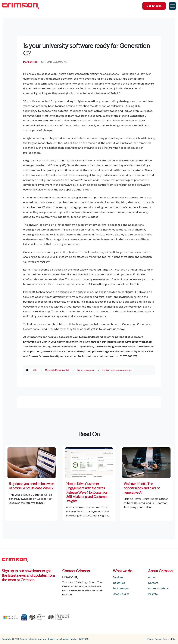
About (152, 577)
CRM (35, 370)
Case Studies (121, 594)
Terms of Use (170, 639)
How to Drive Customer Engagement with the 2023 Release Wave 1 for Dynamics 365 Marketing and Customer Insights (87, 492)
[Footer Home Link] (15, 559)
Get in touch (153, 6)
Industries (119, 583)
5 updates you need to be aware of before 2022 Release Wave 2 (32, 486)
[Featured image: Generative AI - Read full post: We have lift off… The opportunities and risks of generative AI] (146, 462)
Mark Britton (30, 62)
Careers (153, 583)
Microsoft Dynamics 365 (57, 370)
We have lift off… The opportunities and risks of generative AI (142, 488)
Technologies (121, 588)
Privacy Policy (154, 639)
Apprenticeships (158, 588)
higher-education (86, 370)
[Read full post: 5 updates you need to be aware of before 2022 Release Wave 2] (32, 462)
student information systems (117, 370)
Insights (153, 594)
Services (118, 577)
